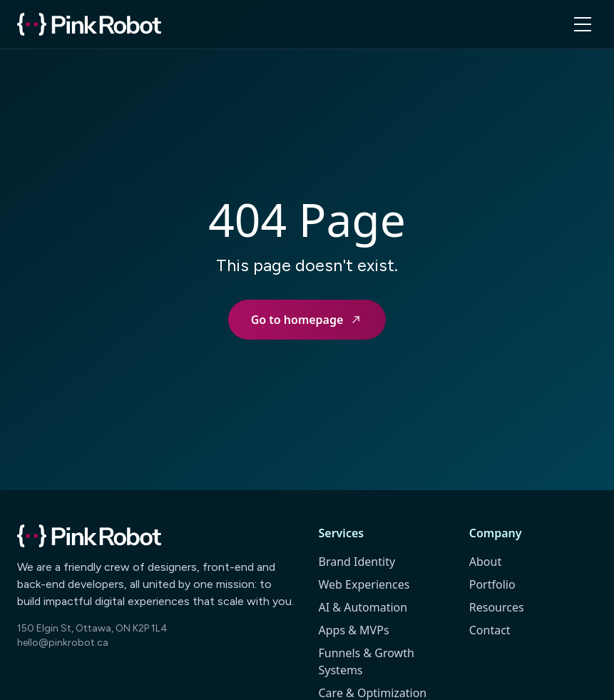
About (485, 562)
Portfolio (492, 584)
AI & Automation (363, 607)
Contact (490, 630)
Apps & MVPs (354, 630)
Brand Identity (357, 562)
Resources (497, 607)
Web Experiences (364, 584)
